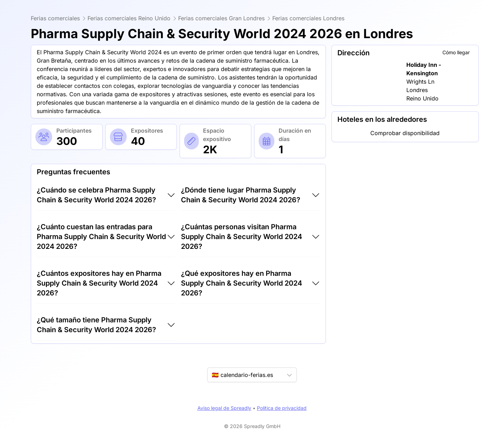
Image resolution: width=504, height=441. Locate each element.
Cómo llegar (456, 52)
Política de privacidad (282, 408)
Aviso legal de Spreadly (224, 408)
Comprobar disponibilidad (405, 133)
